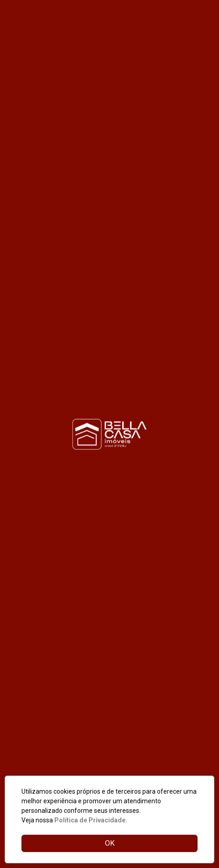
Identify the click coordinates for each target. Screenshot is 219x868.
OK (110, 843)
